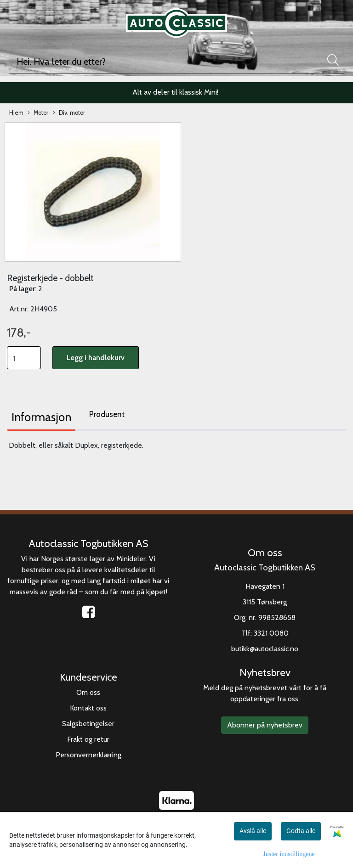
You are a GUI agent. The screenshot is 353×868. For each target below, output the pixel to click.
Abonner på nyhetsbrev (265, 725)
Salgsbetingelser (88, 724)
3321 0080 (271, 633)
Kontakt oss (88, 708)
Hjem (16, 113)
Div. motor (69, 113)
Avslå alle (253, 831)
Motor (38, 113)
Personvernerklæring (88, 755)
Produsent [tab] (107, 414)
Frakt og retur (88, 739)
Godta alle (301, 831)
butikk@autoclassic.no (265, 649)
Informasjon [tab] (41, 417)
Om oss (88, 692)
